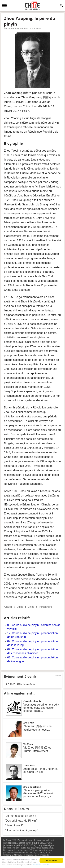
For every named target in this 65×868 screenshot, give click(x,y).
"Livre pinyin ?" (14, 825)
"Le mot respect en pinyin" (21, 816)
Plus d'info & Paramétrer (41, 865)
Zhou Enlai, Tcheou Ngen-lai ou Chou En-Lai (41, 770)
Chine (31, 607)
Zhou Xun (29, 723)
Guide (20, 607)
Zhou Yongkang (32, 787)
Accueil (8, 607)
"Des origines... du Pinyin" (21, 821)
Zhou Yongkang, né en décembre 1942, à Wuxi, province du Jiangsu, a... (38, 793)
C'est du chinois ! (33, 701)
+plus (58, 676)
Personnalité (46, 607)
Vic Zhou (28, 744)
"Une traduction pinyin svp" (21, 830)
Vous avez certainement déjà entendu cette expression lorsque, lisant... (41, 708)
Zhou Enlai (29, 765)
